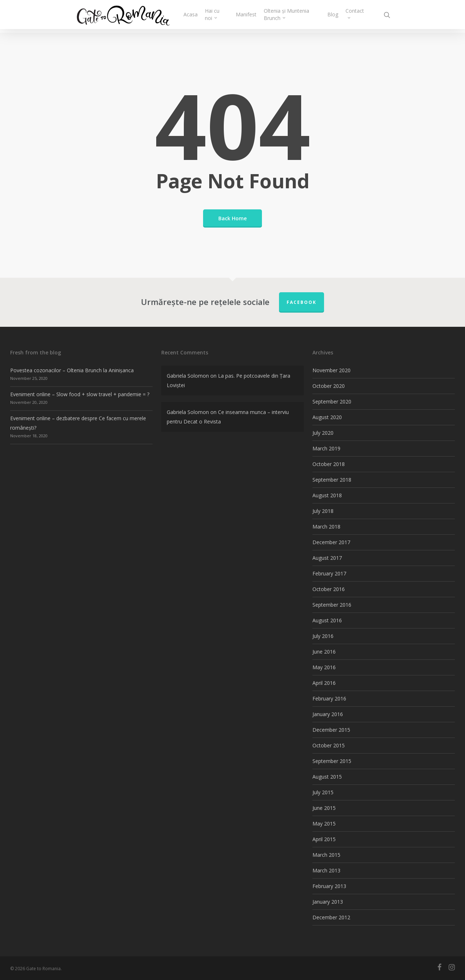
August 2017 (327, 558)
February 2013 (329, 886)
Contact (355, 15)
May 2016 (324, 667)
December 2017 (331, 542)
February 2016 (329, 698)
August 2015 (327, 777)
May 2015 (324, 824)
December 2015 (331, 730)
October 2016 (329, 589)
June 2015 (324, 808)
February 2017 (329, 573)
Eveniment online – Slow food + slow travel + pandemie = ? (80, 394)
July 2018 (323, 511)
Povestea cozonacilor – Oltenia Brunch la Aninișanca (72, 370)
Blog (333, 16)
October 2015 (329, 745)
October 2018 (329, 464)
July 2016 (323, 636)
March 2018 (326, 527)
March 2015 (326, 855)
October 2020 (329, 386)
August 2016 (327, 620)
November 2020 (331, 370)
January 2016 (328, 714)
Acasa (203, 16)
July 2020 (323, 433)
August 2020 (327, 417)
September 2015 (332, 761)
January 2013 (328, 902)
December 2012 (331, 917)
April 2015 (324, 839)
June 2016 (324, 652)
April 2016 (324, 683)
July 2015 (323, 792)
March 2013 (326, 870)
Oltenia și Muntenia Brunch (295, 16)
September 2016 (332, 605)
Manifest (254, 16)
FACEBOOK (302, 302)
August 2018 (327, 495)
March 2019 (326, 448)
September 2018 (332, 480)
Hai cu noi (225, 16)
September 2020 (332, 401)
